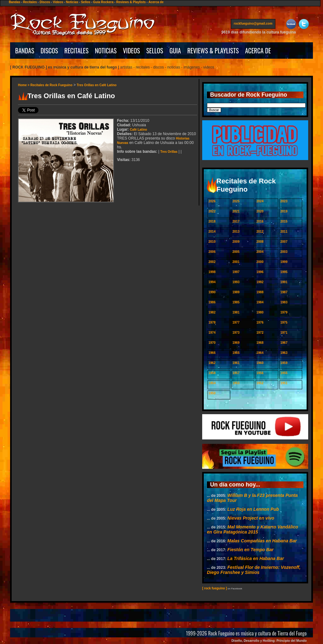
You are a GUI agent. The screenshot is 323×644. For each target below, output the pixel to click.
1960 (260, 363)
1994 (212, 282)
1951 (284, 383)
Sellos (86, 2)
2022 (212, 211)
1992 (260, 282)
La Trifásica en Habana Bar (256, 558)
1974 (212, 333)
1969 (236, 343)
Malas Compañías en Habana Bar (262, 541)
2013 (236, 232)
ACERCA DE (258, 51)
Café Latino (138, 130)
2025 (236, 201)
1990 (212, 292)
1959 (284, 363)
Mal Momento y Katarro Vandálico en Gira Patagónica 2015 (253, 529)
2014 (212, 232)
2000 (260, 262)
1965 (236, 353)
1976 (260, 322)
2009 (236, 242)
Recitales (30, 2)
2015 (284, 221)
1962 (212, 363)
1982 (212, 312)
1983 (284, 302)
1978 (212, 322)
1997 (236, 272)
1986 (212, 302)
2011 (284, 232)
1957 (236, 373)
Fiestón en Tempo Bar (251, 550)
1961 (236, 363)
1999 (284, 262)
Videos (58, 2)
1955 (284, 373)
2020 (260, 211)
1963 (284, 353)
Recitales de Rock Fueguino (51, 85)
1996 (260, 272)
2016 (260, 221)
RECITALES (76, 51)
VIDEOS (132, 51)
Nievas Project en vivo (251, 518)
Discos (45, 2)
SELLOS (155, 51)
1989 (236, 292)
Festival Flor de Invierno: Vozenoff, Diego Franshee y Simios (254, 570)
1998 (212, 272)
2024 (260, 201)
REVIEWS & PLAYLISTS (213, 51)
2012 (260, 232)
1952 (260, 383)
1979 (284, 312)
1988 (260, 292)
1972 (260, 333)
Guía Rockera (103, 2)
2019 (284, 211)
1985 (236, 302)
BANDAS (25, 51)
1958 (212, 373)
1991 (284, 282)
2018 (212, 221)
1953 (236, 383)
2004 (260, 252)
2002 (212, 262)
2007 (284, 242)
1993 (236, 282)
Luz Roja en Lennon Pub (253, 509)
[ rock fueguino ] (214, 588)
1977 (236, 322)
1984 (260, 302)
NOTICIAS (106, 51)
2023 (284, 201)
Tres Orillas (169, 152)
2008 (260, 242)
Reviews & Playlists (131, 2)
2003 (284, 252)
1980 (260, 312)
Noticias (72, 2)
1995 (284, 272)
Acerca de (156, 2)
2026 (212, 201)
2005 (236, 252)
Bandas (15, 2)
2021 (236, 211)
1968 (260, 343)
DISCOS (50, 51)
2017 (236, 221)
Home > (24, 85)
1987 (284, 292)
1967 (284, 343)
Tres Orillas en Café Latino (97, 85)
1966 (212, 353)
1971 (284, 333)
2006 (212, 252)
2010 (212, 242)
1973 (236, 333)
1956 (260, 373)
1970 (212, 343)
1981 (236, 312)
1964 (260, 353)
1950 (212, 393)
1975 (284, 322)
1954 (212, 383)
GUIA (175, 51)
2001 (236, 262)
